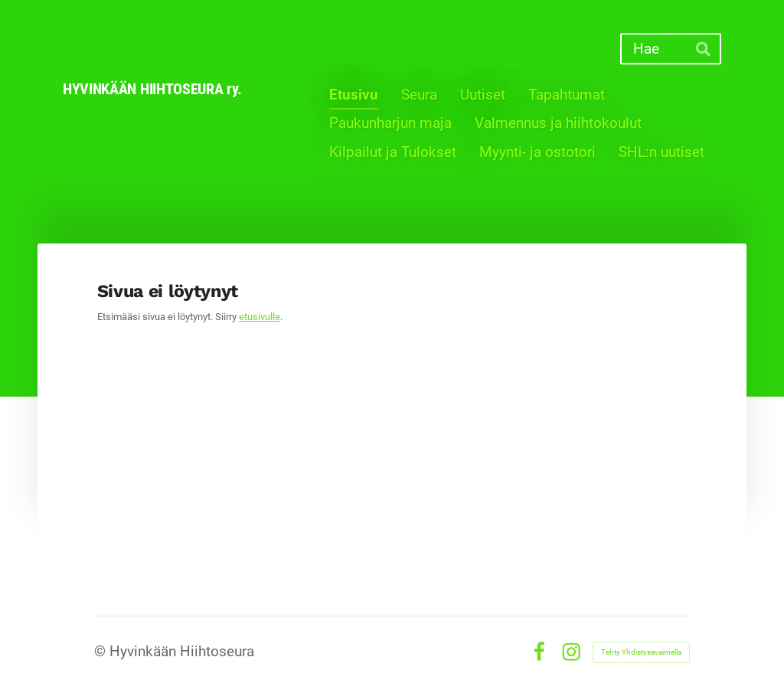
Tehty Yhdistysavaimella (641, 652)
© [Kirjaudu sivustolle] (102, 652)
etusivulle (260, 317)
